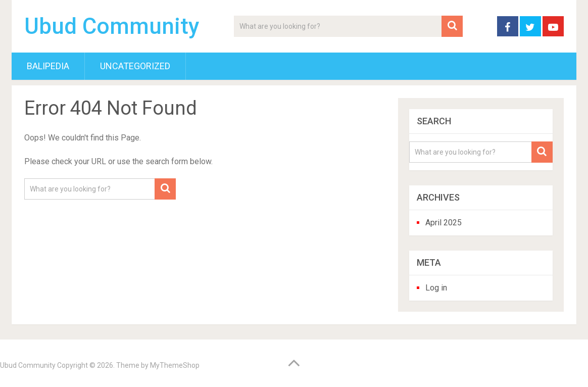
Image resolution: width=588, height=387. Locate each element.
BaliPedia (48, 66)
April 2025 (444, 223)
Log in (436, 288)
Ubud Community (112, 26)
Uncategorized (135, 66)
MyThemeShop (175, 365)
